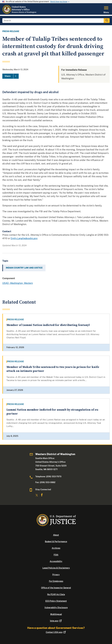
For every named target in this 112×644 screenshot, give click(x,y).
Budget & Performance (56, 542)
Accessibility (56, 561)
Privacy (56, 575)
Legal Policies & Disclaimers (56, 568)
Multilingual (56, 614)
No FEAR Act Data (56, 594)
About (56, 535)
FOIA (56, 555)
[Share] (10, 76)
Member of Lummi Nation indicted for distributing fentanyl (48, 325)
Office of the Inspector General (56, 588)
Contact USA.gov (56, 632)
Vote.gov (56, 621)
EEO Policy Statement (56, 601)
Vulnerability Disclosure (56, 608)
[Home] (20, 13)
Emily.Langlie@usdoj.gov (24, 238)
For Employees (56, 581)
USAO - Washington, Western (18, 283)
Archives (56, 548)
